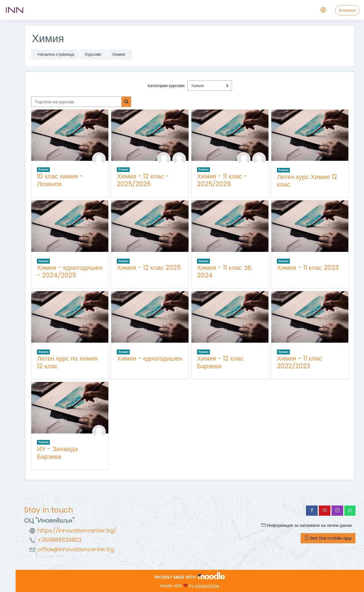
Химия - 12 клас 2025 (149, 268)
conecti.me (207, 586)
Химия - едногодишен (150, 358)
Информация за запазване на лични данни (307, 525)
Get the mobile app (328, 538)
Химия (119, 54)
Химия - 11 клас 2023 (308, 268)
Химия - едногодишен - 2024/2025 (70, 271)
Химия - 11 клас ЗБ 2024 (225, 271)
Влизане (347, 10)
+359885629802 (60, 540)
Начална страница (56, 54)
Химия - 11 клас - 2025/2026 (222, 180)
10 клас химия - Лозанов (60, 180)
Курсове (93, 54)
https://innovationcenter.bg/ (77, 531)
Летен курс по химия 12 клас (67, 362)
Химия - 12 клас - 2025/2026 (143, 180)
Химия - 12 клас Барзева (221, 362)
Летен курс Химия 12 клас (307, 181)
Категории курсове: (166, 86)
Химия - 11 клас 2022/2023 (300, 362)
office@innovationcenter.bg (76, 549)
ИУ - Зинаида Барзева (57, 453)
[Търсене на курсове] (76, 102)
